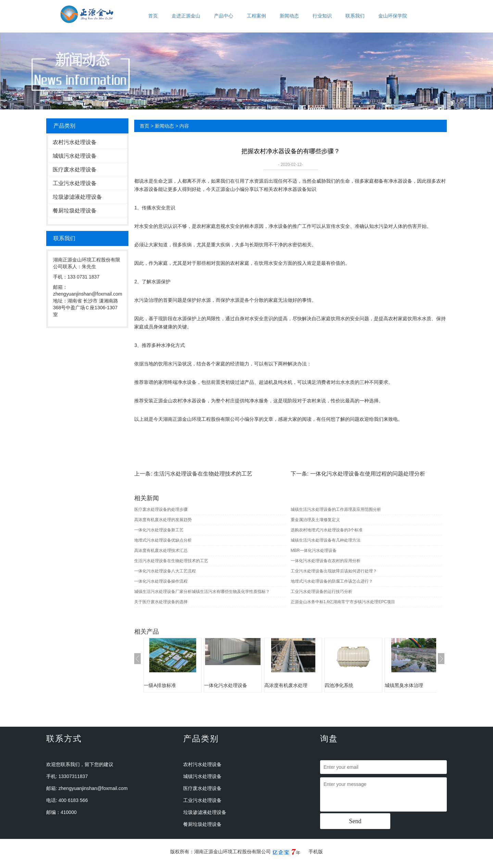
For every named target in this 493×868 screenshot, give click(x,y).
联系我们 (355, 16)
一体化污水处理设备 (226, 685)
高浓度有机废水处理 (286, 685)
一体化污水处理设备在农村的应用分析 (326, 561)
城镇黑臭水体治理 (404, 685)
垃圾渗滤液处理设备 (77, 197)
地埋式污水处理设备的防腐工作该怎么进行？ (332, 581)
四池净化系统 (339, 685)
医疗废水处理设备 (75, 170)
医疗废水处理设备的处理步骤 (161, 509)
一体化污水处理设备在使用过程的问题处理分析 (368, 474)
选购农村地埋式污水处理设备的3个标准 (327, 530)
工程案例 (256, 16)
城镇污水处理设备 (75, 156)
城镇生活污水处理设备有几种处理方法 (326, 540)
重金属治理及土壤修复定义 (315, 520)
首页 (153, 16)
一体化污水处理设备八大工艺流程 (165, 571)
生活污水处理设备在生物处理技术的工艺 (203, 474)
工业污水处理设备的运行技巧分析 (321, 592)
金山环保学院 (393, 16)
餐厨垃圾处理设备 (75, 211)
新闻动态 (289, 16)
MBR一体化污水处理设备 (314, 550)
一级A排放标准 (160, 685)
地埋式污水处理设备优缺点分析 (163, 540)
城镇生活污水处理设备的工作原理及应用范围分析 (336, 509)
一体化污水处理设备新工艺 (159, 530)
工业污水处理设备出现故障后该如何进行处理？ (334, 571)
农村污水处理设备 (75, 142)
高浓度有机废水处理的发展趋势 (163, 520)
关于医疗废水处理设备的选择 (161, 602)
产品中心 (224, 16)
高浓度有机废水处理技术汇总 (161, 550)
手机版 (316, 852)
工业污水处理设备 (75, 183)
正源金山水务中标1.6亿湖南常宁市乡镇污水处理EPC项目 (343, 602)
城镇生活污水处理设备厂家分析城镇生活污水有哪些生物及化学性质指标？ (202, 592)
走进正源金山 (186, 16)
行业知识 (322, 16)
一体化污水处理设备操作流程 (161, 581)
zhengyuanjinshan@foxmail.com (93, 788)
